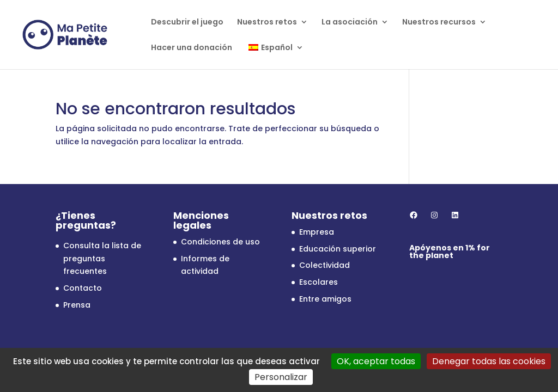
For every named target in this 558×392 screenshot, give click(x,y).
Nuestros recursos (439, 23)
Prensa (77, 305)
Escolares (319, 282)
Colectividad (325, 265)
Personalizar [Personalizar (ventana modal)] (281, 377)
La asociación (350, 23)
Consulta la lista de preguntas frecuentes (102, 259)
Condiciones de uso (220, 242)
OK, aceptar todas (376, 361)
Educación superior (338, 249)
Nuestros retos (267, 23)
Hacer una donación (192, 48)
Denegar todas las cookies (489, 361)
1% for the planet (450, 252)
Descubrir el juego (187, 23)
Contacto (83, 288)
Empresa (317, 232)
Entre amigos (325, 299)
